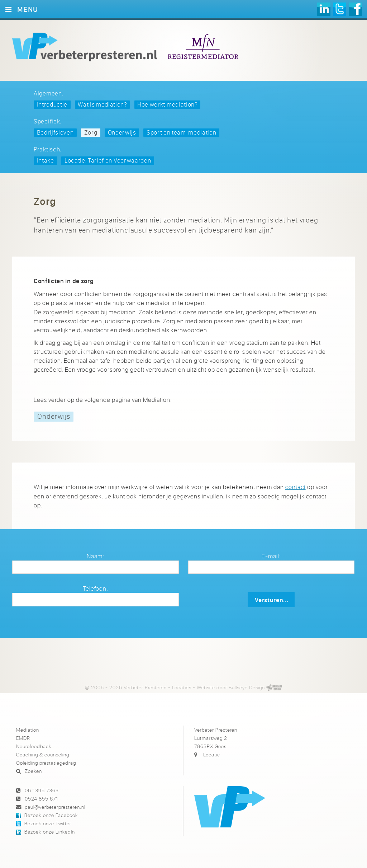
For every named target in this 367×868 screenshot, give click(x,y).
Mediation (28, 730)
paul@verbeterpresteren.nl (55, 807)
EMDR (23, 738)
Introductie (52, 104)
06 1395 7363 (42, 790)
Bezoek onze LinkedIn (49, 832)
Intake (46, 160)
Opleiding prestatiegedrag (46, 763)
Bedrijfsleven (55, 132)
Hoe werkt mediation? (167, 104)
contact (295, 487)
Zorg (91, 132)
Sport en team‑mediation (182, 132)
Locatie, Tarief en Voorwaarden (108, 160)
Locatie (212, 754)
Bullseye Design (247, 687)
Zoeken (33, 771)
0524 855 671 (42, 799)
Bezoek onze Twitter (48, 823)
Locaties (182, 687)
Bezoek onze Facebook (51, 815)
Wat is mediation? (102, 104)
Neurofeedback (34, 746)
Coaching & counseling (43, 754)
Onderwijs (122, 132)
